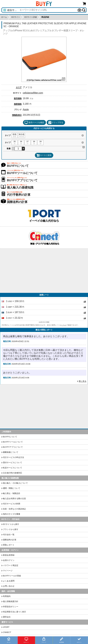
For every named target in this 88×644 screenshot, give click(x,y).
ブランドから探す (11, 529)
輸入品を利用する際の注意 (14, 499)
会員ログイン (9, 560)
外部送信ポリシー (11, 607)
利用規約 (7, 596)
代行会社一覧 (9, 535)
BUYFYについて (10, 437)
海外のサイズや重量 (12, 514)
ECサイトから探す (11, 524)
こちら (64, 325)
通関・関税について (12, 488)
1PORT (6, 627)
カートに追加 (44, 155)
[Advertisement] (44, 271)
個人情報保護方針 (11, 601)
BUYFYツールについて (13, 442)
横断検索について (11, 452)
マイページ (8, 571)
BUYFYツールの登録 (12, 576)
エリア (19, 87)
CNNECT (7, 632)
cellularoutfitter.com (33, 93)
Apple (26, 109)
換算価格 (18, 104)
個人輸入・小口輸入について (15, 483)
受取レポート (9, 545)
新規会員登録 (9, 555)
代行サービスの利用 (12, 504)
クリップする (56, 123)
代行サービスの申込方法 (13, 457)
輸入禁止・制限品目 (12, 493)
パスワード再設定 (11, 565)
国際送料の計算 (10, 540)
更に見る (83, 381)
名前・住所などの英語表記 (14, 509)
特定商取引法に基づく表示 (14, 612)
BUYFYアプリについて (13, 447)
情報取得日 (17, 115)
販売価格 (18, 98)
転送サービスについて (13, 468)
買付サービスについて (13, 463)
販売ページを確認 (34, 123)
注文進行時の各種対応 (13, 473)
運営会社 (7, 617)
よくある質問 (9, 581)
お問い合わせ (9, 586)
